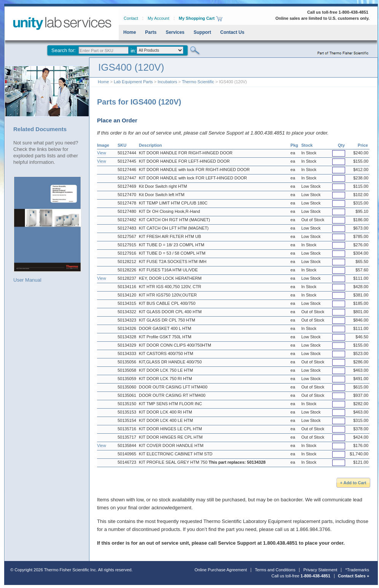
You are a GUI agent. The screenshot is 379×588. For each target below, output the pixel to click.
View (102, 153)
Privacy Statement (320, 570)
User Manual (47, 229)
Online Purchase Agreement (221, 570)
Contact (131, 18)
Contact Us (232, 32)
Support (202, 32)
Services (175, 32)
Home (130, 32)
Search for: (64, 50)
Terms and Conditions (275, 570)
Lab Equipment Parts (133, 82)
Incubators (167, 82)
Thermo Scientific (198, 82)
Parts (151, 32)
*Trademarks (357, 570)
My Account (158, 18)
